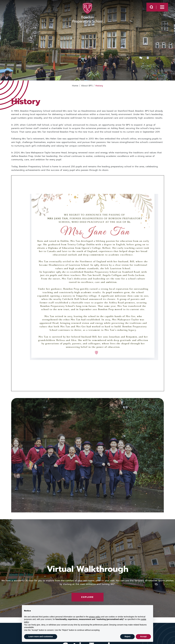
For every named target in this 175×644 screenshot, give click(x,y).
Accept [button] (143, 636)
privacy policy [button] (95, 617)
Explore (87, 597)
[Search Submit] (151, 7)
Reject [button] (127, 636)
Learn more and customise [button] (41, 636)
